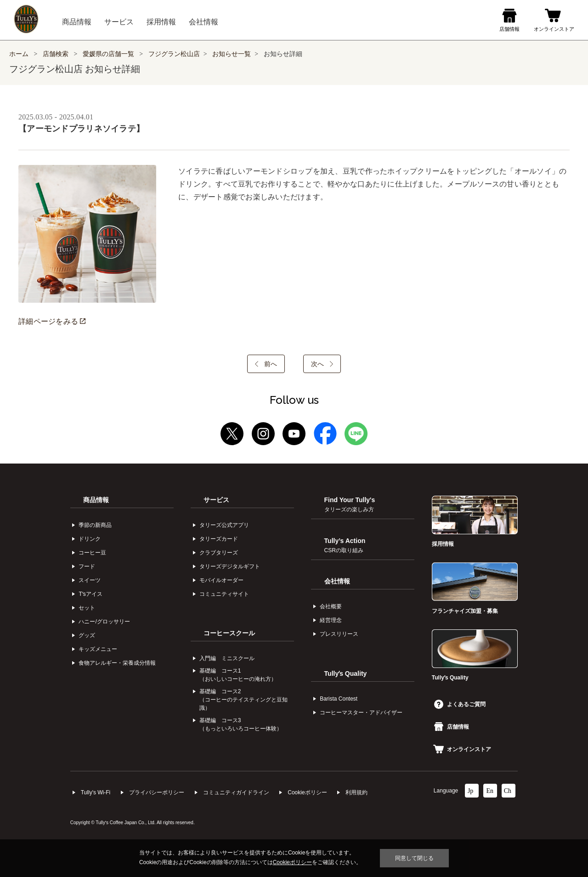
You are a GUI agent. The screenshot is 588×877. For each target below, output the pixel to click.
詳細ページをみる (52, 321)
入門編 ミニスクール (227, 658)
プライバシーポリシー (157, 792)
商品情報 (96, 500)
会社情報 (337, 581)
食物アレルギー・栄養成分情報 (117, 663)
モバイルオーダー (221, 580)
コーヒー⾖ (92, 553)
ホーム (19, 54)
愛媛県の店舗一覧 (109, 54)
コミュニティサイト (224, 594)
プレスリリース (339, 634)
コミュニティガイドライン (236, 792)
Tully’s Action (345, 545)
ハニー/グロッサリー (104, 622)
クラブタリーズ (219, 553)
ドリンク (90, 539)
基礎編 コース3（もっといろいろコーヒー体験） (241, 724)
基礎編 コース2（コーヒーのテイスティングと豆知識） (243, 700)
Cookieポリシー (307, 792)
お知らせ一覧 (232, 54)
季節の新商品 (95, 525)
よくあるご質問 (460, 704)
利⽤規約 (356, 792)
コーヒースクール (229, 633)
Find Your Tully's (350, 504)
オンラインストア (462, 749)
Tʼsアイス (90, 594)
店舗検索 (56, 54)
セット (87, 608)
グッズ (87, 635)
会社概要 (331, 606)
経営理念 (331, 620)
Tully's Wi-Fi (96, 792)
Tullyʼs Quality (346, 673)
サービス (216, 500)
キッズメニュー (98, 649)
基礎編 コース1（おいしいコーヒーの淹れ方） (238, 675)
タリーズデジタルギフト (230, 566)
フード (87, 566)
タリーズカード (219, 539)
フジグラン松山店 (174, 54)
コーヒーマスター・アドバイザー (361, 713)
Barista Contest (339, 699)
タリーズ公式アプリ (224, 525)
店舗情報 (452, 727)
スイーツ (90, 580)
